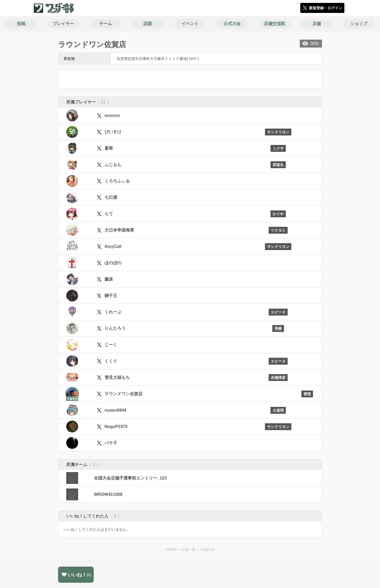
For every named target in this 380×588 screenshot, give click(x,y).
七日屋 (111, 197)
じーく (111, 345)
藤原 (109, 279)
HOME (171, 549)
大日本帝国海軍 (119, 230)
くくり (111, 361)
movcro (112, 116)
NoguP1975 (116, 427)
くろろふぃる (117, 181)
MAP (193, 59)
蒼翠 (109, 148)
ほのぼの (113, 263)
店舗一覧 (188, 549)
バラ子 (111, 443)
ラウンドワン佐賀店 (123, 394)
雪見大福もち (117, 377)
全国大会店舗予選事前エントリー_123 (130, 478)
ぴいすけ (113, 132)
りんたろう (115, 328)
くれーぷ (113, 312)
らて (109, 214)
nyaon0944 (115, 410)
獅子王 (111, 296)
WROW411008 (108, 494)
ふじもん (113, 165)
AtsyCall (113, 246)
